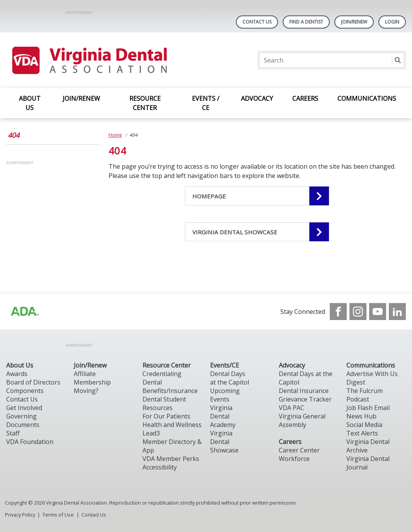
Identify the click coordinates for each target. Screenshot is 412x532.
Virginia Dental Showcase (224, 442)
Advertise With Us (372, 374)
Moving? (86, 391)
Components (25, 391)
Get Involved (24, 408)
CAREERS (305, 98)
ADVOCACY (257, 98)
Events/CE (225, 365)
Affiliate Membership (92, 378)
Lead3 (151, 433)
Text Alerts (362, 433)
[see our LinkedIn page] (397, 312)
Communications (371, 365)
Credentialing (162, 374)
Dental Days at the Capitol (230, 378)
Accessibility (160, 467)
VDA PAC (292, 408)
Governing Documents (23, 420)
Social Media (364, 425)
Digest (356, 382)
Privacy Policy (20, 515)
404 (14, 135)
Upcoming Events (225, 395)
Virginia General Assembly (302, 420)
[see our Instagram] (358, 312)
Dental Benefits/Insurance (170, 386)
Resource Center (167, 365)
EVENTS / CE (206, 103)
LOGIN (392, 22)
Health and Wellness (172, 425)
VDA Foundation (30, 442)
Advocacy (292, 365)
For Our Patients (166, 416)
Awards (17, 374)
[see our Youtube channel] (378, 312)
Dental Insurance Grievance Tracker (305, 395)
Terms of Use (58, 515)
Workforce (294, 459)
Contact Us (257, 22)
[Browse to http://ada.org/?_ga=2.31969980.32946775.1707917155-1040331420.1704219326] (24, 312)
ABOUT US (30, 103)
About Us (20, 365)
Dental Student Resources (164, 403)
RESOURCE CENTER (145, 103)
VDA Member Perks (171, 459)
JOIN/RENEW (81, 98)
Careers (290, 442)
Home (115, 135)
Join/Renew (354, 22)
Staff (13, 433)
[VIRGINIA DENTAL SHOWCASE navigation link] (257, 232)
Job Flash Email (368, 408)
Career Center (299, 450)
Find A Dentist (306, 22)
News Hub (361, 416)
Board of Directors (33, 382)
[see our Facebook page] (338, 312)
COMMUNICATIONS (367, 98)
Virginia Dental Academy (223, 416)
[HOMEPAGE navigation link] (257, 196)
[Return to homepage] (89, 60)
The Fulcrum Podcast (365, 395)
